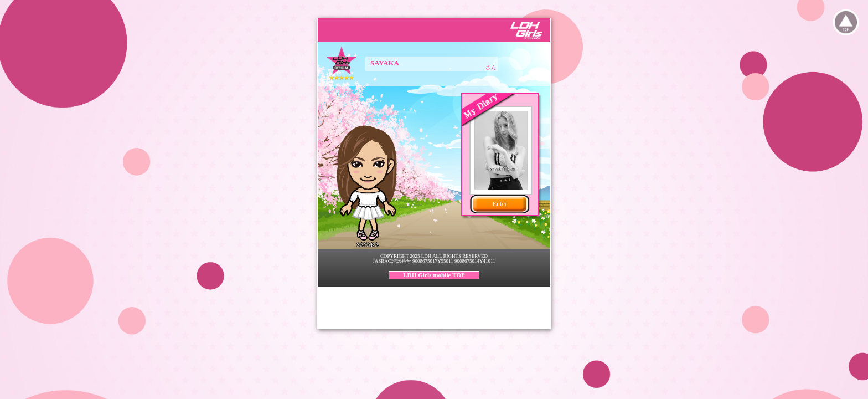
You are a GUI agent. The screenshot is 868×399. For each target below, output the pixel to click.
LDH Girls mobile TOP (434, 275)
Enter (500, 204)
